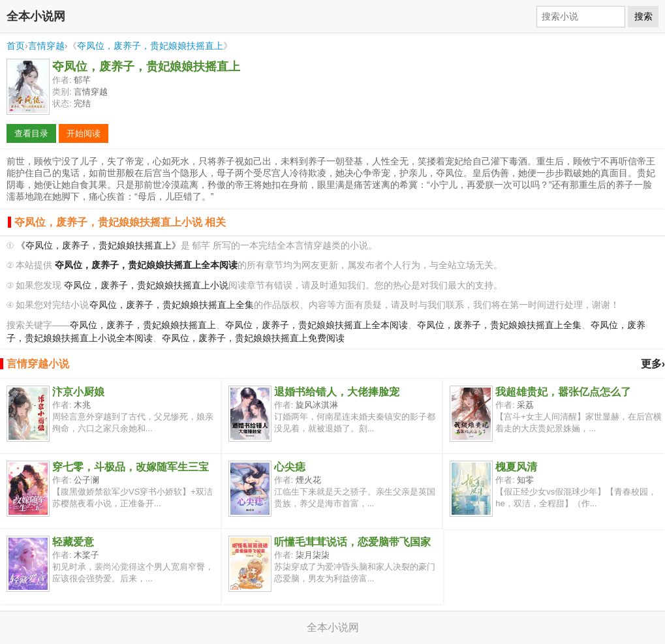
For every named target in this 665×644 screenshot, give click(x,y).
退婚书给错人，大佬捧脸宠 (337, 392)
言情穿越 (46, 46)
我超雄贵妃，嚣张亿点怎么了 (563, 392)
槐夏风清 (516, 467)
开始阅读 (84, 133)
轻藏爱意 (73, 542)
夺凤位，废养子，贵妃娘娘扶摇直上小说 (146, 285)
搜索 (643, 16)
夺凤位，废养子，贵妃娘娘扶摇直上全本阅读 (317, 325)
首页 (16, 46)
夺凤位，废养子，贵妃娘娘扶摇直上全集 (172, 305)
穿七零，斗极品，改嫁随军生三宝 (131, 467)
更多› (653, 364)
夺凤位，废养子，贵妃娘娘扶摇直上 (150, 46)
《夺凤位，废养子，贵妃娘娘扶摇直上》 (99, 246)
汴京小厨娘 (78, 392)
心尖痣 (290, 467)
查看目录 (31, 133)
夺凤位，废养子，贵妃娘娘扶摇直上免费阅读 (253, 338)
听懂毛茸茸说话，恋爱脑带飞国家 (352, 542)
